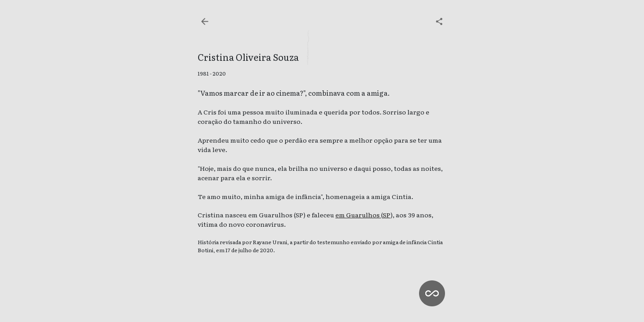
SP (387, 215)
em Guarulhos (358, 215)
